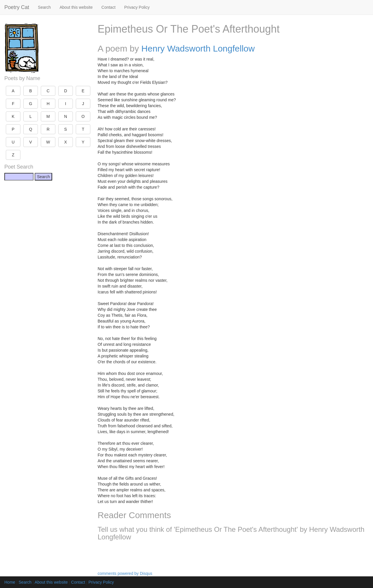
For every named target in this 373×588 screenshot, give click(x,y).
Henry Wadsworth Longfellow (198, 48)
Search (44, 7)
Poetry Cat (17, 7)
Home (10, 582)
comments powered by (125, 573)
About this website (76, 7)
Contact (108, 7)
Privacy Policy (137, 7)
